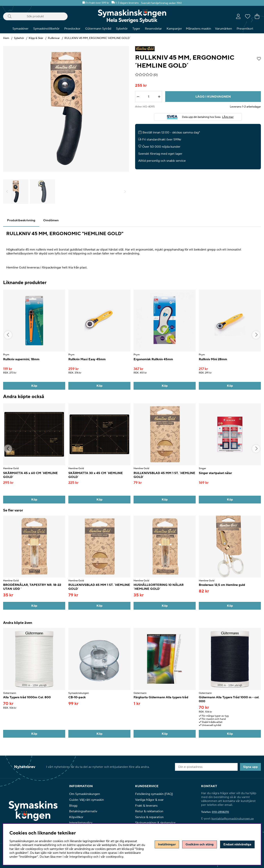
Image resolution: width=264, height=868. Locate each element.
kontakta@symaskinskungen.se (233, 819)
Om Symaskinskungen (85, 794)
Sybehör (122, 29)
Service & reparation (149, 817)
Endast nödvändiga (237, 844)
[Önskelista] (248, 16)
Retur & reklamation (149, 811)
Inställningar (167, 844)
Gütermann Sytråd (98, 29)
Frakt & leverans (146, 806)
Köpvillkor (76, 817)
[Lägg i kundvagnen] (213, 97)
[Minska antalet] (138, 97)
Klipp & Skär (36, 38)
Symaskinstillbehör (46, 29)
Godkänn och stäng (200, 844)
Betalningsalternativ (83, 811)
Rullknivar (54, 38)
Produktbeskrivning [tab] (21, 220)
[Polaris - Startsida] (132, 16)
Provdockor (72, 29)
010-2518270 (220, 812)
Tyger (136, 29)
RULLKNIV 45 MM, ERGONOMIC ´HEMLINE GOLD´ (97, 38)
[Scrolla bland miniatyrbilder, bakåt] (7, 192)
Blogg (73, 806)
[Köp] (34, 386)
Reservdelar (153, 29)
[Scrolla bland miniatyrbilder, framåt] (125, 192)
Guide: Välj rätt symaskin (87, 800)
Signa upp (250, 767)
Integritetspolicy (81, 823)
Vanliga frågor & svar (149, 800)
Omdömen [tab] (51, 220)
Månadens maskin (198, 29)
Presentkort (245, 29)
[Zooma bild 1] (66, 109)
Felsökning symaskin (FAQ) (154, 794)
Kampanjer (174, 29)
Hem (6, 38)
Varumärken (223, 29)
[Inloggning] (238, 16)
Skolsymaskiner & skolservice (155, 823)
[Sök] (35, 16)
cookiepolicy (115, 857)
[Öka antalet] (159, 97)
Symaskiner (21, 29)
